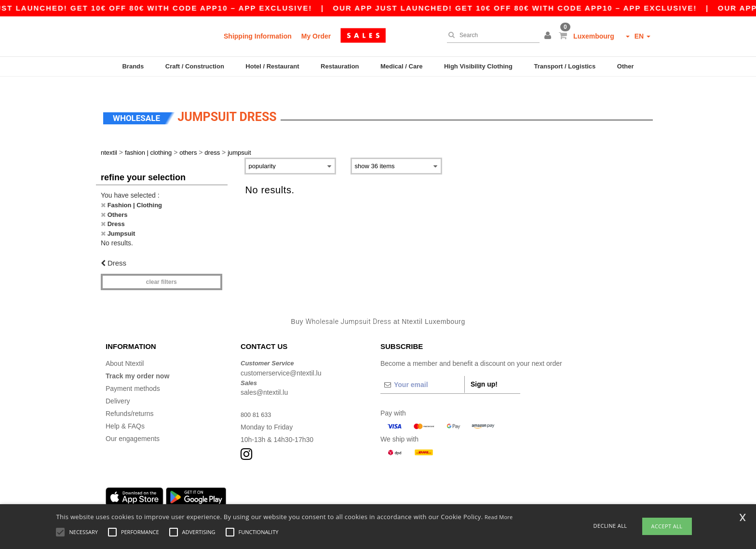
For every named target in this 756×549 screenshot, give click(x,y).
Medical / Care (401, 66)
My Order (316, 36)
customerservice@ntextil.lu (281, 359)
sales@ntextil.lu (264, 378)
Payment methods (133, 375)
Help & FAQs (125, 412)
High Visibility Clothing (478, 66)
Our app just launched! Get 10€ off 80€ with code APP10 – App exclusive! (527, 8)
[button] (549, 36)
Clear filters (162, 268)
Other (626, 66)
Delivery (118, 387)
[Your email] (422, 371)
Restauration (340, 66)
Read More (499, 517)
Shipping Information (258, 36)
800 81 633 (257, 401)
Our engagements (133, 425)
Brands (133, 66)
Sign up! (484, 370)
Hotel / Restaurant (272, 66)
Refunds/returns (130, 400)
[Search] (491, 35)
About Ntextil (125, 349)
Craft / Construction (195, 66)
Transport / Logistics (565, 66)
